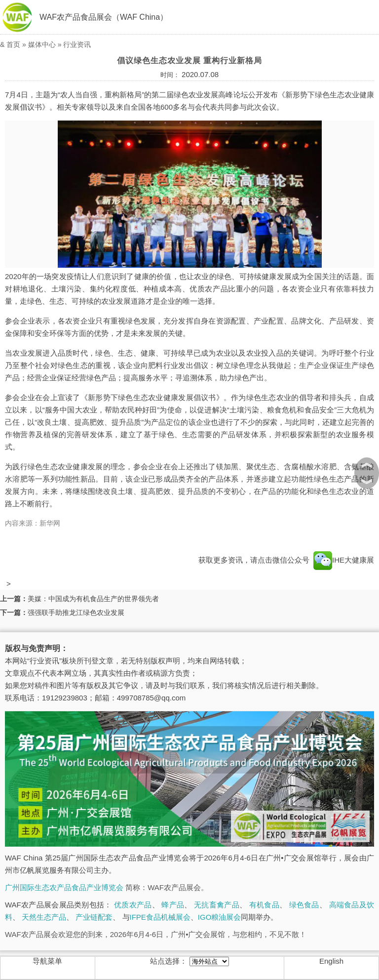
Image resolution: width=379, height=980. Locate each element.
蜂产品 (173, 905)
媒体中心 (42, 44)
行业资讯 (77, 44)
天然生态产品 (44, 917)
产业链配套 (94, 917)
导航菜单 (47, 961)
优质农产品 (133, 905)
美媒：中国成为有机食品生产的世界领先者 (93, 599)
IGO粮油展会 (220, 917)
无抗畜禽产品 (217, 905)
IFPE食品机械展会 (160, 917)
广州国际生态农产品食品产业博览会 (64, 887)
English (331, 961)
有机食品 (264, 905)
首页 (13, 44)
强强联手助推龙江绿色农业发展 (76, 612)
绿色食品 (304, 905)
